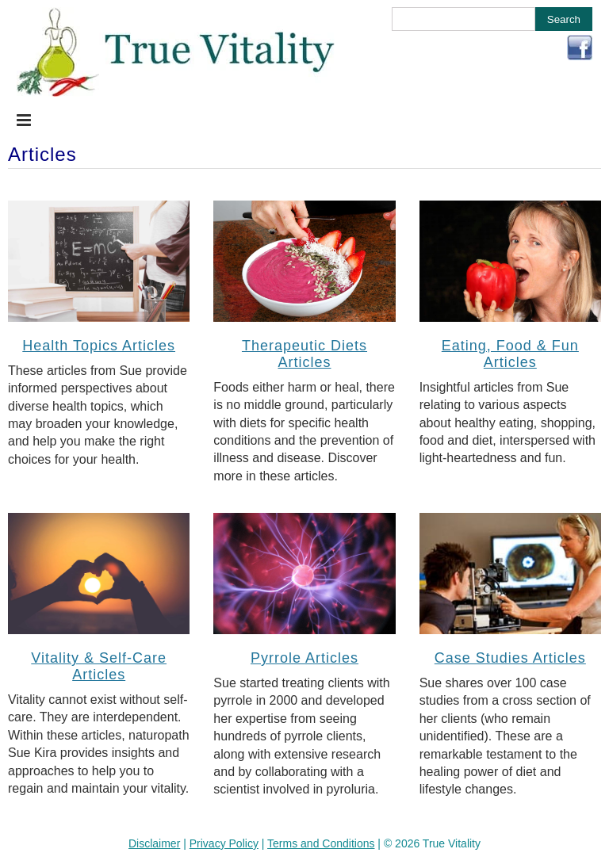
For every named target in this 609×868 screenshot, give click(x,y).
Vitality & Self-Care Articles (99, 666)
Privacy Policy (224, 843)
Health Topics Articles (99, 346)
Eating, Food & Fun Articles (510, 354)
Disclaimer (154, 843)
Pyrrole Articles (304, 658)
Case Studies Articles (510, 658)
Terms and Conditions (321, 843)
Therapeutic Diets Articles (304, 354)
